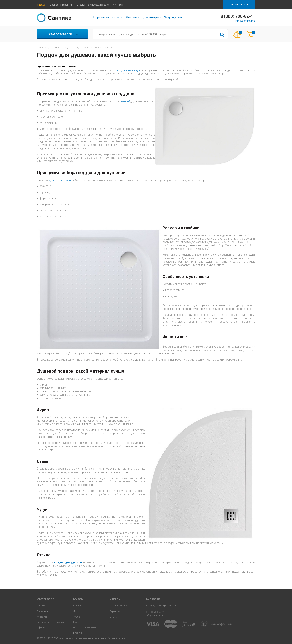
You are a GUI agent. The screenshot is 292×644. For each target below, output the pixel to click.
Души (76, 611)
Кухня (76, 622)
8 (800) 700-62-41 (155, 612)
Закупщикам (173, 17)
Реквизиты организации (51, 622)
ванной (126, 101)
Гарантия (115, 611)
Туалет (77, 617)
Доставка (133, 17)
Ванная (77, 606)
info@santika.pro (245, 21)
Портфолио (101, 17)
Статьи (114, 617)
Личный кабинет (239, 5)
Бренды (77, 633)
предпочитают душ (129, 70)
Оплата (117, 17)
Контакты (119, 5)
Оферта (41, 627)
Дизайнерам (152, 17)
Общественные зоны (84, 627)
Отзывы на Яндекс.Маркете (93, 5)
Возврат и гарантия (61, 5)
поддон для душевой (69, 562)
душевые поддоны (60, 180)
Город (41, 5)
